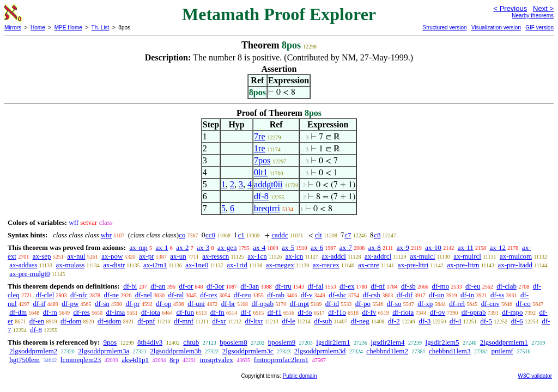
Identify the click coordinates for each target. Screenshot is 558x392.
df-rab (276, 295)
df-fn (217, 312)
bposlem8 (233, 342)
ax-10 (433, 247)
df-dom (71, 321)
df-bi (130, 286)
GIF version (539, 27)
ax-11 (466, 247)
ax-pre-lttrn (463, 265)
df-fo (305, 312)
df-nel (144, 295)
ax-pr (146, 256)
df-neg (360, 321)
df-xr (219, 321)
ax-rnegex (280, 265)
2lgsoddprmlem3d (320, 351)
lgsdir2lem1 (333, 342)
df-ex (347, 286)
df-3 (424, 321)
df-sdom (109, 321)
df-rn (50, 312)
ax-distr (114, 265)
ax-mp (139, 247)
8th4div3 (150, 342)
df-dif (405, 295)
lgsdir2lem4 (387, 342)
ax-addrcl (378, 256)
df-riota (403, 312)
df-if (39, 304)
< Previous (510, 8)
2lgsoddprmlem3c (248, 351)
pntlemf (502, 351)
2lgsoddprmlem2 (33, 351)
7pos (262, 160)
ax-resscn (216, 256)
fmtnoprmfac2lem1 (281, 360)
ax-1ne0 (197, 265)
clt (319, 235)
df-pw (70, 304)
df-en (37, 321)
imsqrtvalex (216, 360)
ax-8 (375, 247)
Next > (543, 8)
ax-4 (259, 247)
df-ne (111, 295)
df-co (523, 304)
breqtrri (267, 208)
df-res (82, 312)
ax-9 (403, 247)
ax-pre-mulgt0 (29, 274)
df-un (436, 295)
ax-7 (346, 247)
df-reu (242, 295)
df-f (246, 312)
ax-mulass (71, 265)
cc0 (210, 235)
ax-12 (498, 247)
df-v (307, 295)
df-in (467, 295)
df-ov (438, 312)
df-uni (196, 304)
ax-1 (162, 247)
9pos (110, 342)
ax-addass (23, 265)
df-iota (151, 312)
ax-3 (203, 247)
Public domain (300, 376)
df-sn (102, 304)
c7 (348, 235)
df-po (363, 304)
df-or (186, 286)
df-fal (315, 286)
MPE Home (68, 27)
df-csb (371, 295)
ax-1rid (237, 265)
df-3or (216, 286)
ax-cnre (369, 265)
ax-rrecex (326, 265)
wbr (106, 235)
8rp (174, 360)
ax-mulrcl (467, 256)
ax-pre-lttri (413, 265)
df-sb (408, 286)
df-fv (369, 312)
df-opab (262, 304)
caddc (280, 235)
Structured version (444, 27)
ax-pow (112, 256)
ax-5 (288, 247)
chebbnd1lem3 (450, 351)
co (182, 235)
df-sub (323, 321)
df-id (332, 304)
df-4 (456, 321)
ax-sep (42, 256)
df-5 (486, 321)
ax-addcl (334, 256)
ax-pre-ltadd (515, 265)
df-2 (394, 321)
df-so (394, 304)
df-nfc (79, 295)
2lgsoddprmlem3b (176, 351)
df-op (163, 304)
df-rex (209, 295)
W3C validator (535, 376)
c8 (377, 235)
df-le (289, 321)
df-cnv (490, 304)
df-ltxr (254, 321)
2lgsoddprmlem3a (104, 351)
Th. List (101, 27)
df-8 (261, 196)
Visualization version (496, 27)
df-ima (116, 312)
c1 (241, 235)
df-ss (497, 295)
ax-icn (294, 256)
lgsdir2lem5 (442, 342)
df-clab (507, 286)
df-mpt (299, 304)
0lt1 (261, 172)
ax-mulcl (422, 256)
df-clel (45, 295)
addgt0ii (268, 184)
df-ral (176, 295)
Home (38, 27)
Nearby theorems (533, 16)
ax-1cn (257, 256)
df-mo (440, 286)
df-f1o (337, 312)
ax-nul (76, 256)
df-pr (133, 304)
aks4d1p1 (135, 360)
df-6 (517, 321)
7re (259, 136)
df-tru (283, 286)
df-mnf (184, 321)
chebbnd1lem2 (387, 351)
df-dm (18, 312)
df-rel (457, 304)
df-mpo (512, 312)
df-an (158, 286)
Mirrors (13, 27)
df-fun (185, 312)
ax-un (178, 256)
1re (259, 148)
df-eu (473, 286)
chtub (191, 342)
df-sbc (338, 295)
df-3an (250, 286)
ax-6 (317, 247)
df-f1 (275, 312)
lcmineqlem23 (81, 360)
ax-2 (182, 247)
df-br (228, 304)
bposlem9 (282, 342)
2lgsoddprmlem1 (504, 342)
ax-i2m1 (155, 265)
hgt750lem (25, 360)
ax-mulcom (516, 256)
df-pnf (146, 321)
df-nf (378, 286)
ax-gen (227, 247)
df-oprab (474, 312)
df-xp (425, 304)
